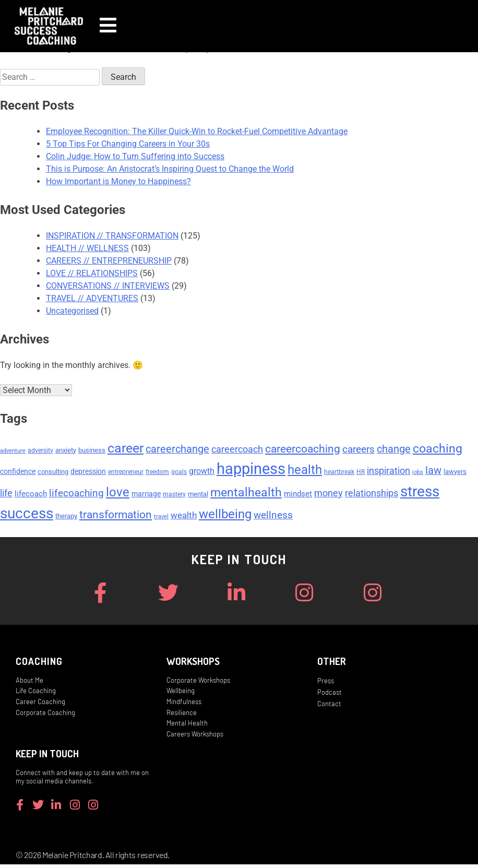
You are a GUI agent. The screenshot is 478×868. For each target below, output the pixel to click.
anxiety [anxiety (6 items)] (66, 451)
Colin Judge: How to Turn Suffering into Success (135, 156)
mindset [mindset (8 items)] (298, 495)
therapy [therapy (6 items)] (66, 517)
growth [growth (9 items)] (202, 472)
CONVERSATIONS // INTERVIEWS (108, 286)
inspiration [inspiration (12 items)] (389, 472)
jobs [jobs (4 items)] (418, 473)
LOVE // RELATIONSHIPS (92, 273)
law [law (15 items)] (433, 472)
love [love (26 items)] (118, 493)
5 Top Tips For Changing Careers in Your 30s (128, 144)
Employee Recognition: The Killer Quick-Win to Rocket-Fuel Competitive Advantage (197, 131)
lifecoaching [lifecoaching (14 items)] (76, 494)
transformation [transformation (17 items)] (116, 516)
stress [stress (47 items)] (420, 492)
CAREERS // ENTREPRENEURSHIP (109, 261)
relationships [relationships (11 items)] (372, 494)
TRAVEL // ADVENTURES (92, 298)
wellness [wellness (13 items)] (273, 516)
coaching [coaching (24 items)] (438, 449)
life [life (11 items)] (6, 494)
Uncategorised (72, 311)
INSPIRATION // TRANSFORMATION (112, 236)
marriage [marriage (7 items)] (146, 495)
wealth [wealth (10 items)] (184, 516)
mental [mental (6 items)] (198, 495)
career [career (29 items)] (126, 449)
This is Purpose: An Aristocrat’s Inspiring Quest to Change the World (170, 169)
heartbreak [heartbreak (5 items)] (339, 473)
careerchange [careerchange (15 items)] (177, 450)
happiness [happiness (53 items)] (251, 470)
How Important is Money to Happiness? (118, 181)
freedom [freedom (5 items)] (157, 473)
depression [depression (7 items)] (88, 472)
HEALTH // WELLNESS (87, 248)
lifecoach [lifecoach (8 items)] (31, 495)
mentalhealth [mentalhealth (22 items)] (246, 494)
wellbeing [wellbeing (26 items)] (225, 515)
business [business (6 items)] (92, 451)
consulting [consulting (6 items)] (53, 473)
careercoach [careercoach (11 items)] (237, 450)
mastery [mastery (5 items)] (174, 495)
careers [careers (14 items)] (359, 450)
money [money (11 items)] (328, 494)
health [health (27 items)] (305, 471)
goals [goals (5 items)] (179, 473)
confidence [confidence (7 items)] (18, 472)
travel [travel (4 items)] (161, 518)
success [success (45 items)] (27, 514)
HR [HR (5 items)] (361, 473)
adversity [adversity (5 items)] (40, 451)
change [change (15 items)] (394, 450)
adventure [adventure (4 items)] (13, 452)
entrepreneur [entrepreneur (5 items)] (126, 473)
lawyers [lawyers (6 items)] (455, 473)
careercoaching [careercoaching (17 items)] (303, 450)
